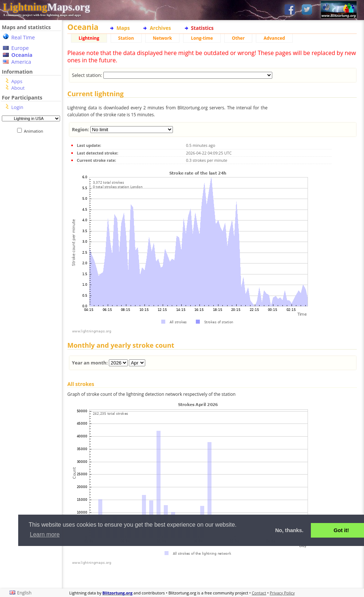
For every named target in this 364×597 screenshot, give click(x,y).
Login (17, 107)
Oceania (22, 55)
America (21, 62)
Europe (20, 48)
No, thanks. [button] (289, 530)
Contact (259, 593)
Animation (35, 131)
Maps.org (46, 7)
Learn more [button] (45, 534)
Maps (123, 28)
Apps (17, 81)
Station (126, 38)
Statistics (202, 28)
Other (238, 38)
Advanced (274, 38)
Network (163, 38)
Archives (160, 28)
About (18, 88)
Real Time (23, 37)
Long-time (202, 38)
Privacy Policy (282, 593)
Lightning (89, 38)
